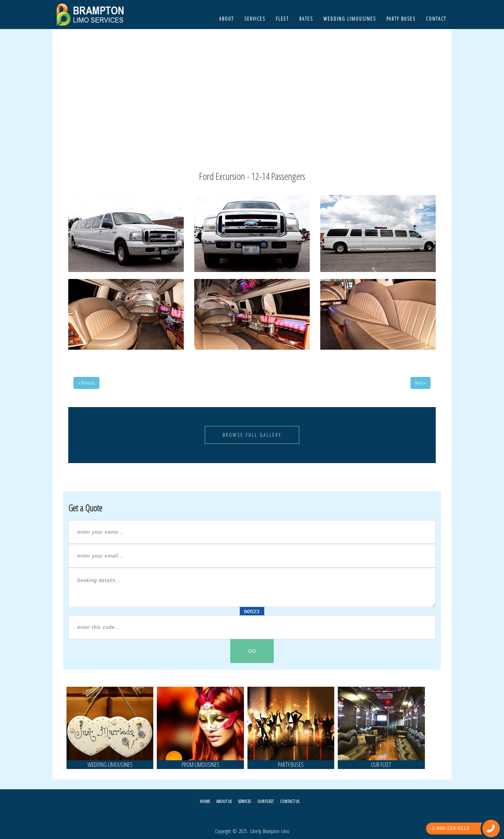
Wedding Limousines (350, 19)
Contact (436, 19)
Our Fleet (265, 801)
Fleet (282, 19)
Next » (421, 383)
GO (252, 651)
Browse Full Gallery (252, 435)
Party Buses (401, 19)
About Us (224, 801)
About (226, 19)
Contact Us (290, 801)
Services (255, 19)
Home (205, 801)
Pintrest (268, 816)
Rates (306, 19)
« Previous (86, 383)
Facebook (249, 816)
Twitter (231, 816)
